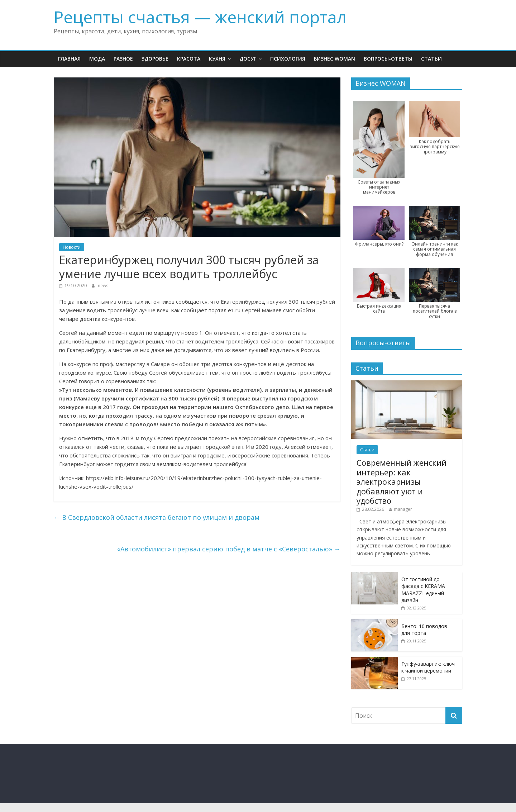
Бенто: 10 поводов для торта (424, 630)
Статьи (431, 59)
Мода (97, 59)
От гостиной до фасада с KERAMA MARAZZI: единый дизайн (423, 590)
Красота (189, 59)
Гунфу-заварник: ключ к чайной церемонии (428, 667)
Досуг (248, 59)
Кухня (217, 59)
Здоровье (155, 59)
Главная (69, 59)
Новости (72, 247)
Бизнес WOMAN (335, 59)
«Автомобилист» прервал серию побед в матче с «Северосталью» (229, 549)
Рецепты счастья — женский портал (200, 17)
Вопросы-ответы (388, 59)
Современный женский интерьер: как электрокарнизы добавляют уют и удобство (402, 481)
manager (403, 509)
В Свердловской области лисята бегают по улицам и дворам (157, 517)
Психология (288, 59)
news (103, 286)
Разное (123, 59)
